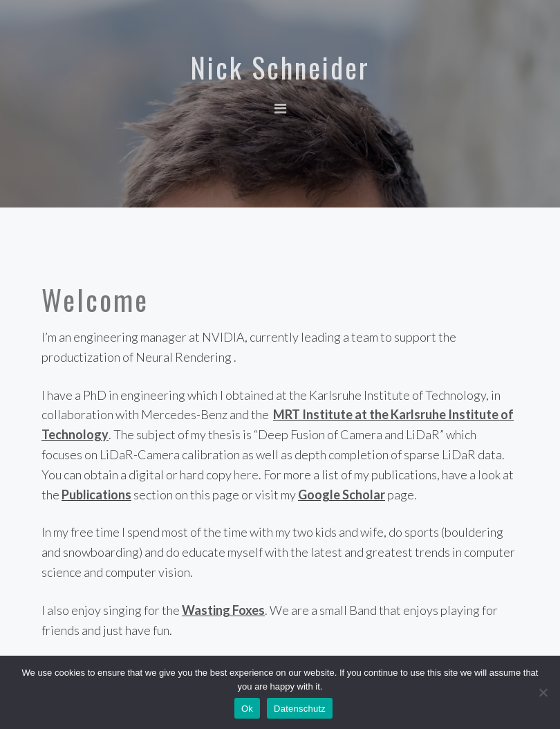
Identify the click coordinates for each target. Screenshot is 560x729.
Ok (247, 709)
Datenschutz (300, 709)
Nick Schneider (280, 67)
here (246, 474)
